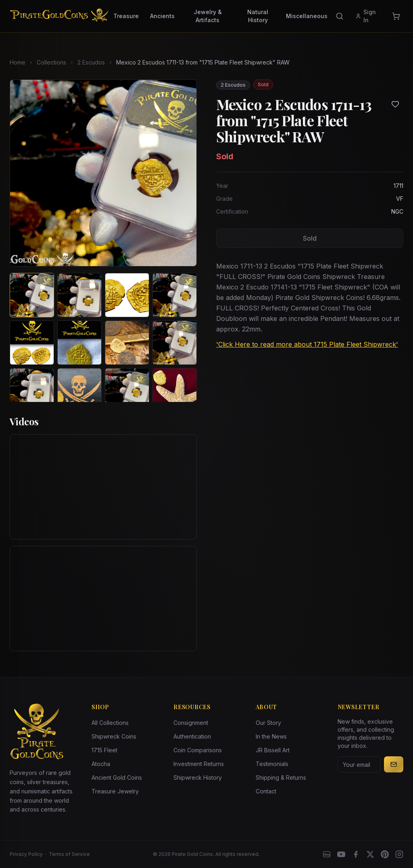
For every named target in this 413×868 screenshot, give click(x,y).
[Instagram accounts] (399, 854)
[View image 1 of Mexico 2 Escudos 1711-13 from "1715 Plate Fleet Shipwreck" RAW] (32, 295)
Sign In (366, 16)
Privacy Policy (26, 854)
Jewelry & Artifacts (208, 16)
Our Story (268, 723)
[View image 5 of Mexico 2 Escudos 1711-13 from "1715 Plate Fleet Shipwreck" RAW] (32, 343)
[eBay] (327, 854)
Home (18, 62)
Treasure (126, 16)
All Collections (110, 723)
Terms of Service (69, 854)
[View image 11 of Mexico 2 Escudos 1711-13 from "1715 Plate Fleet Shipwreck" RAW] (127, 390)
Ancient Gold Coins (117, 777)
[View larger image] (103, 173)
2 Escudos (91, 62)
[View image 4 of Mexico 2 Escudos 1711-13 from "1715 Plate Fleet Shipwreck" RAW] (175, 295)
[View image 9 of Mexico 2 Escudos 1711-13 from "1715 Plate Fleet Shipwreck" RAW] (32, 390)
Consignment (191, 723)
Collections (51, 62)
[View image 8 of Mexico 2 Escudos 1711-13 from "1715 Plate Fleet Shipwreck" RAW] (175, 343)
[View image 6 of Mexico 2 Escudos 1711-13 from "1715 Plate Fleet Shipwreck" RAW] (79, 343)
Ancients (162, 16)
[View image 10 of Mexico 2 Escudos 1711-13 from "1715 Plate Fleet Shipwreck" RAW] (79, 390)
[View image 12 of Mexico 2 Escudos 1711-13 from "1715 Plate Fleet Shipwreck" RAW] (175, 390)
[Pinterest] (385, 854)
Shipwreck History (198, 777)
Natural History (258, 16)
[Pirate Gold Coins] (59, 16)
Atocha (101, 764)
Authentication (192, 736)
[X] (370, 854)
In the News (271, 736)
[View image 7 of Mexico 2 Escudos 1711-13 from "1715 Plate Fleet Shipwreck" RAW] (127, 343)
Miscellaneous (307, 16)
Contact (266, 791)
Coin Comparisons (198, 750)
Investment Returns (199, 764)
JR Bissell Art (273, 750)
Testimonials (272, 764)
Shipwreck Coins (114, 736)
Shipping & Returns (281, 777)
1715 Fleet (104, 750)
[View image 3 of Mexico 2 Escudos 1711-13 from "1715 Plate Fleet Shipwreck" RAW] (127, 295)
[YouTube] (341, 854)
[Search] (340, 16)
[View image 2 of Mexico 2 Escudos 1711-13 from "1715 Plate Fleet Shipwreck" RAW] (79, 295)
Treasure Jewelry (115, 791)
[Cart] (396, 16)
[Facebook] (356, 854)
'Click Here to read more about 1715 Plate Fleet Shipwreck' (307, 344)
